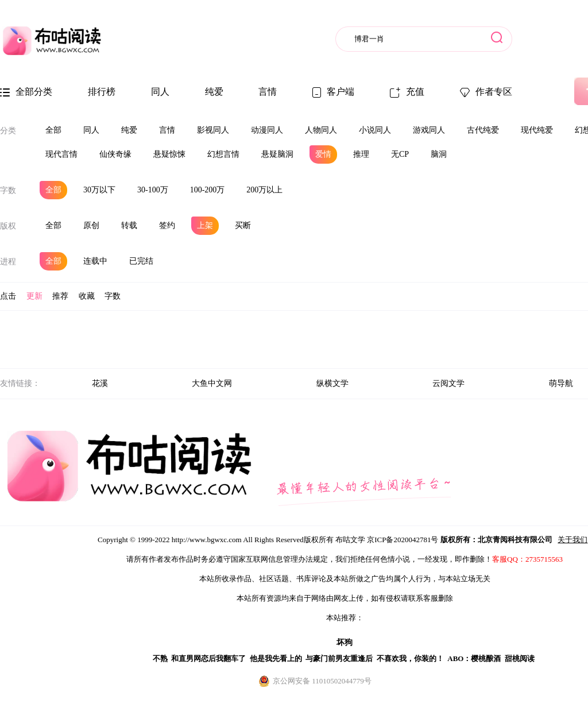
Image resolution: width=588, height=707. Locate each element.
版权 (8, 226)
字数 (8, 190)
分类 (8, 131)
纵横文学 (332, 383)
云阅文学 (448, 383)
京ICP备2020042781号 (403, 540)
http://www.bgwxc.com (207, 540)
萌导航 (561, 383)
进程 (8, 262)
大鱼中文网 (212, 383)
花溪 (100, 383)
